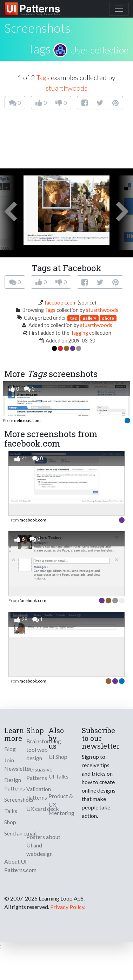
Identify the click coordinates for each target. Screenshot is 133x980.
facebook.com (61, 303)
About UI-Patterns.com (20, 866)
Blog (10, 749)
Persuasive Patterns (39, 773)
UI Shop (58, 757)
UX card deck (43, 809)
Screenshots (19, 799)
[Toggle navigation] (119, 9)
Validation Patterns (39, 793)
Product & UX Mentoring (61, 804)
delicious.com (27, 420)
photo (108, 318)
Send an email (20, 833)
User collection (99, 50)
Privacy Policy (67, 907)
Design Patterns (15, 784)
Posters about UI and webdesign (43, 845)
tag (73, 318)
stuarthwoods (66, 88)
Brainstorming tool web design (44, 750)
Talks (11, 811)
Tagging (79, 333)
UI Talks (58, 776)
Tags (39, 49)
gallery (89, 318)
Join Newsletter (18, 764)
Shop (10, 822)
